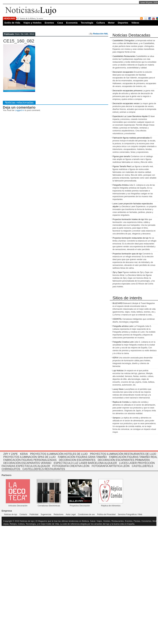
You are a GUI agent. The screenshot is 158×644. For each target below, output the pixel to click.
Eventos (49, 23)
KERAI (115, 358)
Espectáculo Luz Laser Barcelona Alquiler (130, 116)
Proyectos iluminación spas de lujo (127, 254)
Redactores (58, 514)
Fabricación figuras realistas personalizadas (131, 138)
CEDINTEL (117, 319)
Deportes (123, 23)
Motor (111, 23)
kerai (24, 454)
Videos (135, 23)
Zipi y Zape (117, 272)
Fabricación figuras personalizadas (30, 460)
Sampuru (116, 418)
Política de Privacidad (106, 514)
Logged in (19, 110)
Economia (72, 23)
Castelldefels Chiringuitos (123, 41)
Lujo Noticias (118, 371)
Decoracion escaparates (123, 72)
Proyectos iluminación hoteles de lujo (128, 219)
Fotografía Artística (121, 185)
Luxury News (118, 389)
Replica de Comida (121, 402)
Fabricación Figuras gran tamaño (82, 457)
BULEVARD (118, 303)
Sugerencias (46, 514)
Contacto (23, 514)
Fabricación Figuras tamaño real (133, 457)
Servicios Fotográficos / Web (130, 514)
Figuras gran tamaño (121, 156)
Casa (60, 23)
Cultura (101, 23)
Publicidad (34, 514)
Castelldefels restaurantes (44, 469)
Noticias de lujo (11, 514)
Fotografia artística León (123, 326)
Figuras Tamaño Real (122, 166)
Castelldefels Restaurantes (124, 56)
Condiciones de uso (86, 514)
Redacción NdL (101, 34)
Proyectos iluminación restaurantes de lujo (130, 238)
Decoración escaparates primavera (127, 91)
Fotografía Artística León (111, 466)
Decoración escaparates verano (126, 103)
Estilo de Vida (12, 23)
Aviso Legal (71, 514)
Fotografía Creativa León (123, 342)
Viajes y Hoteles (32, 23)
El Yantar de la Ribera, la (28, 18)
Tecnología (87, 23)
